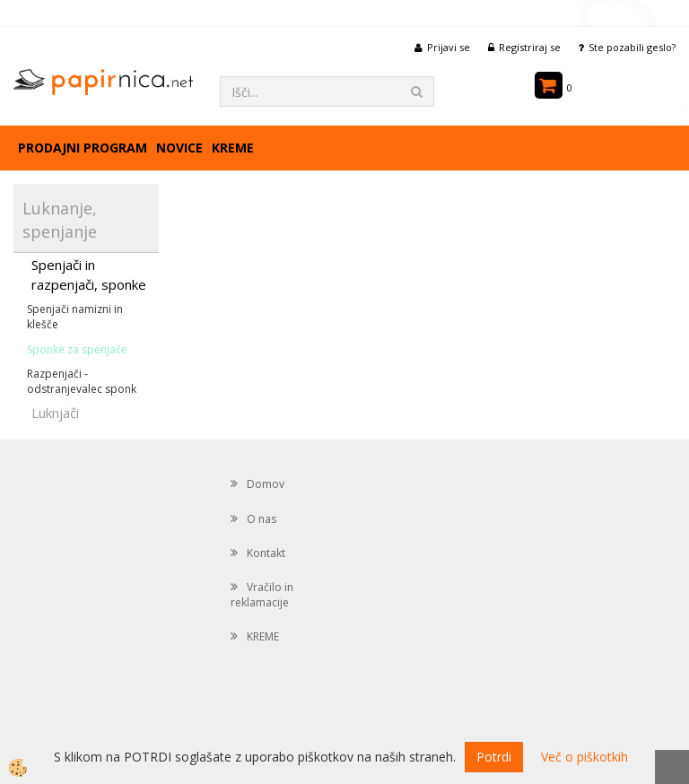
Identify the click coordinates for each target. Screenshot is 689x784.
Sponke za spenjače (77, 349)
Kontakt (266, 553)
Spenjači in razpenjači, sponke (89, 274)
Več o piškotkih (584, 757)
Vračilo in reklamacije (262, 595)
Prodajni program (83, 148)
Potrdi (494, 757)
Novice (179, 148)
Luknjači (55, 413)
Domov (266, 484)
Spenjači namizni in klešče (75, 317)
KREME (233, 148)
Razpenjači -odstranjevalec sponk (82, 381)
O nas (262, 519)
